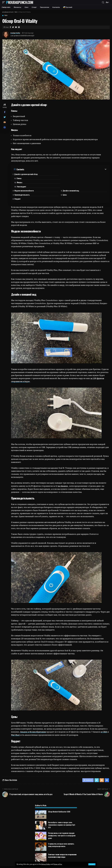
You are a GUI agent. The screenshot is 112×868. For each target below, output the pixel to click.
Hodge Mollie (15, 33)
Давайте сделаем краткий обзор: (28, 174)
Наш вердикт (70, 179)
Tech (6, 16)
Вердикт (19, 191)
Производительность (24, 187)
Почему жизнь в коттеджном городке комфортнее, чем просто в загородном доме (62, 829)
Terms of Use (60, 864)
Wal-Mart (17, 728)
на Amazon (63, 479)
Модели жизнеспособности (26, 183)
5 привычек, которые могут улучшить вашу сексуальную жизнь (61, 839)
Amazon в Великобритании (34, 725)
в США (106, 725)
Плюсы (67, 175)
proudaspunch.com (20, 2)
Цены (66, 187)
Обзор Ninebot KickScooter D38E (59, 806)
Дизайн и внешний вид (73, 183)
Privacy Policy (47, 864)
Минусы (20, 179)
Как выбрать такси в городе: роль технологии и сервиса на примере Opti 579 (62, 819)
